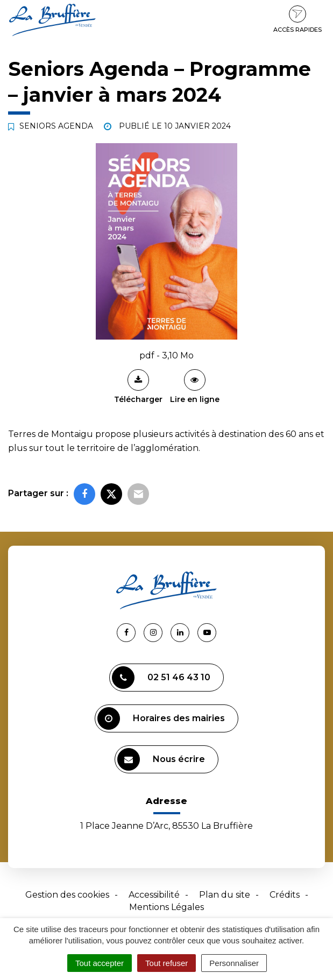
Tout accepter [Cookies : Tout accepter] (100, 963)
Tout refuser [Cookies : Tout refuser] (166, 963)
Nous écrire (161, 759)
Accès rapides (297, 19)
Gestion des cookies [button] (67, 895)
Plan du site (225, 895)
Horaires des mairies (161, 718)
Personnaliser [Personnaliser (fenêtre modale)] (234, 963)
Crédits (285, 895)
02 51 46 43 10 (161, 678)
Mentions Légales (166, 907)
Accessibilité (154, 895)
